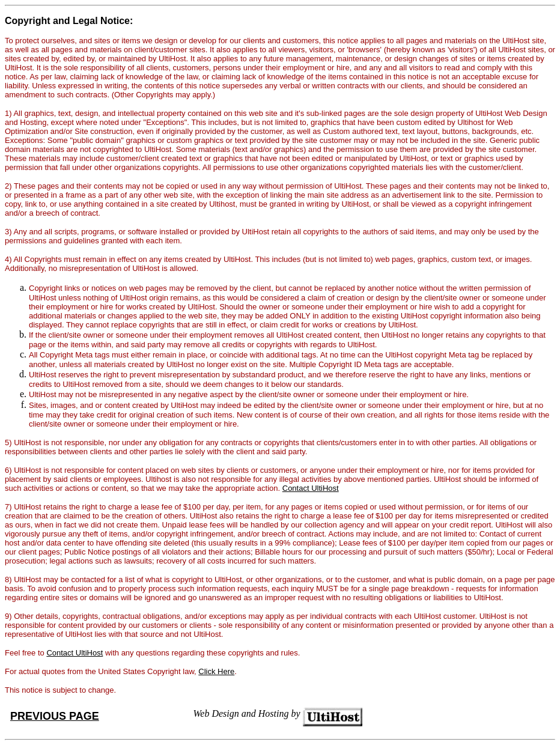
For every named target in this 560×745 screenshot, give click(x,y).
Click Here (216, 671)
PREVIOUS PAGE (55, 716)
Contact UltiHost (311, 488)
